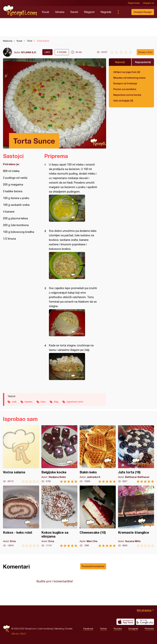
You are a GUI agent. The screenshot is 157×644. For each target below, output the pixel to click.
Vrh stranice (144, 610)
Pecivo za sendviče (125, 89)
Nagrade (106, 12)
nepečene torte (75, 402)
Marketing (59, 629)
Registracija (134, 3)
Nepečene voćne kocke (127, 95)
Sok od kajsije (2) (123, 100)
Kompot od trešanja (125, 83)
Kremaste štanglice (136, 516)
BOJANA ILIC (29, 52)
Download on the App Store (126, 622)
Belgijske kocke (59, 454)
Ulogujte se (148, 3)
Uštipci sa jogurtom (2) (127, 72)
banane (29, 402)
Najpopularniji (143, 62)
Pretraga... (124, 12)
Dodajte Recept (143, 12)
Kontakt (69, 629)
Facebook (88, 629)
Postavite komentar (93, 566)
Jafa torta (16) (136, 454)
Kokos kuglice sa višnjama (59, 516)
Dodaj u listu (145, 52)
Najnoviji (120, 62)
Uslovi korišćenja (45, 629)
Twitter (103, 629)
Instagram (133, 629)
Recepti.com (20, 11)
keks (43, 402)
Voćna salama (21, 454)
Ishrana (60, 12)
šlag (56, 402)
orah (14, 402)
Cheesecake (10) (98, 516)
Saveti (74, 12)
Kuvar (46, 12)
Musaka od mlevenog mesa (129, 78)
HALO (23, 634)
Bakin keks (98, 454)
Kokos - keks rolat (21, 516)
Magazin (89, 12)
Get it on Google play (145, 622)
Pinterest (149, 629)
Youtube (118, 629)
